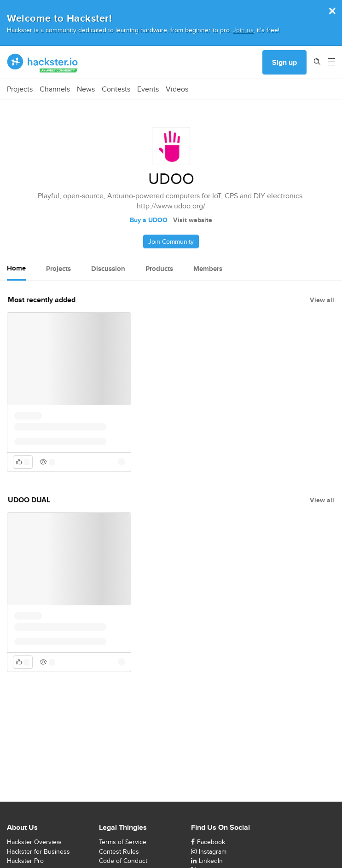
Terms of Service (123, 842)
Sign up (284, 62)
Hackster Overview (34, 842)
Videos (177, 89)
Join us (243, 30)
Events (148, 89)
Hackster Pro (25, 861)
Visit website (193, 220)
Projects (20, 89)
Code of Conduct (123, 861)
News (86, 89)
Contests (116, 89)
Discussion (108, 269)
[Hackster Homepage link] (43, 63)
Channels (55, 89)
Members (208, 269)
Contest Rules (119, 851)
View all (322, 300)
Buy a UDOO (149, 220)
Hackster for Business (38, 851)
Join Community (171, 241)
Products (159, 269)
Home (16, 268)
